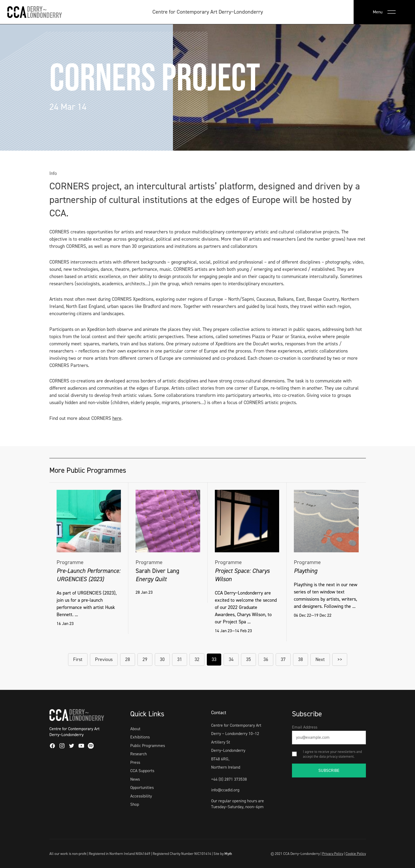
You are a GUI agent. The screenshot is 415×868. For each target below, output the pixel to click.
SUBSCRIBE (329, 770)
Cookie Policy (356, 854)
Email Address (305, 727)
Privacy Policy (333, 854)
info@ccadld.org (225, 790)
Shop (135, 804)
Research (139, 754)
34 (231, 659)
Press (135, 762)
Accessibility (141, 796)
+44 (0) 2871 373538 (229, 779)
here (117, 418)
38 (301, 659)
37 (283, 659)
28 (128, 659)
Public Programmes (148, 746)
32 (197, 659)
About (135, 729)
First (78, 659)
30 (162, 659)
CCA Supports (142, 771)
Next (320, 659)
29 (145, 659)
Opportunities (142, 787)
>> (340, 659)
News (135, 779)
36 (266, 659)
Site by (223, 854)
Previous (104, 659)
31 (180, 659)
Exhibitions (140, 737)
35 (248, 659)
